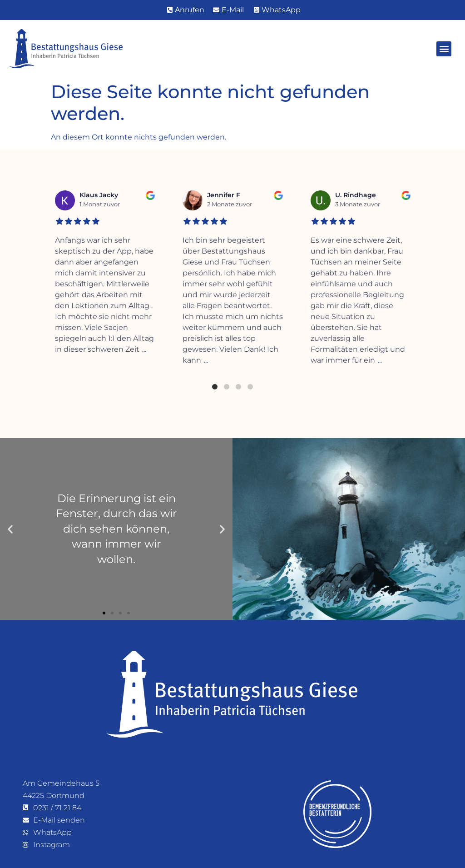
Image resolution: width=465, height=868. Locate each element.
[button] (444, 49)
